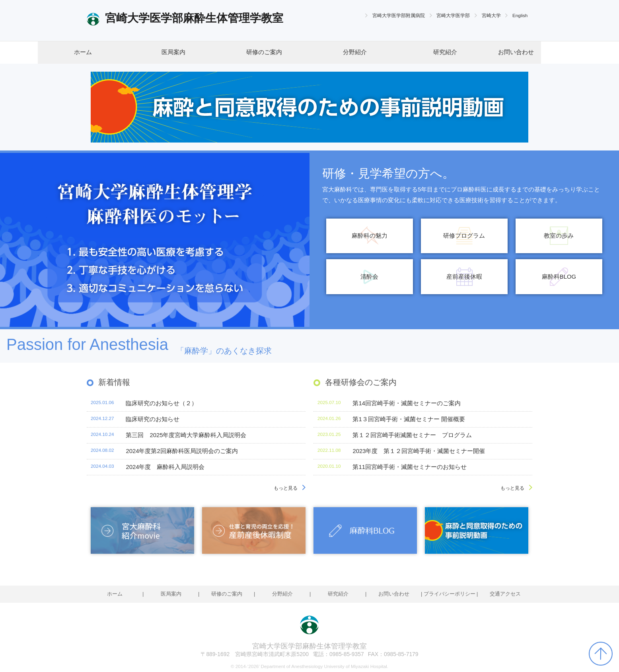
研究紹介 (445, 52)
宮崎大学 (491, 15)
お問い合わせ (516, 52)
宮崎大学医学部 (453, 15)
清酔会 (369, 277)
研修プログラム (464, 236)
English (520, 15)
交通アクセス (505, 594)
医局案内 (173, 52)
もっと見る (286, 488)
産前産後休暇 (464, 277)
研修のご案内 (264, 52)
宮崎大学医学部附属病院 (399, 15)
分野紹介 (355, 52)
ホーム (83, 52)
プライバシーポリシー (450, 594)
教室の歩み (559, 236)
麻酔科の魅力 (370, 236)
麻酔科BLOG (559, 277)
